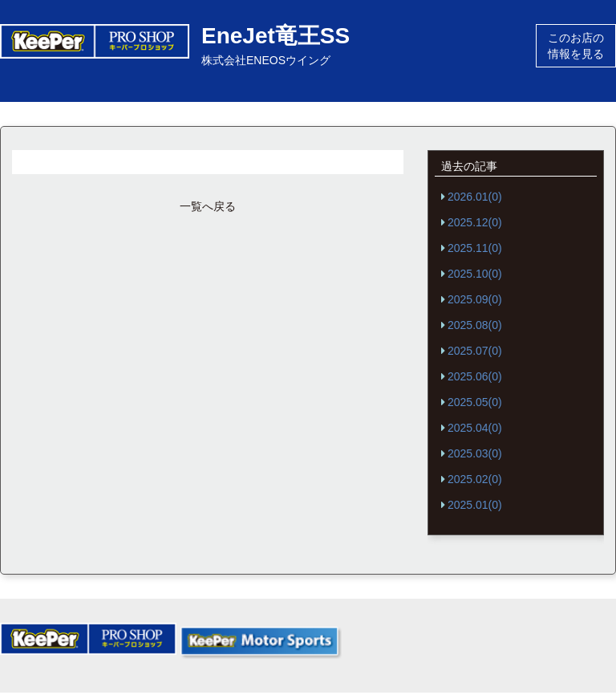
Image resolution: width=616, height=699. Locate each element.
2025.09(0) (475, 299)
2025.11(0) (475, 248)
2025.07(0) (475, 351)
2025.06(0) (475, 376)
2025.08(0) (475, 325)
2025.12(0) (475, 222)
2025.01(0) (475, 505)
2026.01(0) (475, 197)
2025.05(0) (475, 402)
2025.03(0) (475, 453)
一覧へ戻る (208, 206)
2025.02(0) (475, 479)
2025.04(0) (475, 428)
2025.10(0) (475, 274)
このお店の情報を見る (576, 46)
